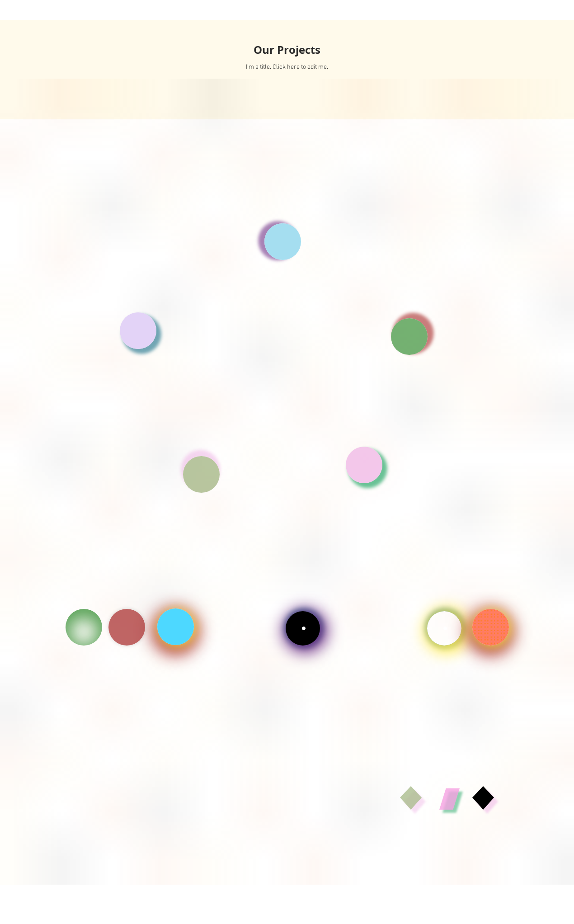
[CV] (84, 627)
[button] (283, 242)
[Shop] (491, 627)
